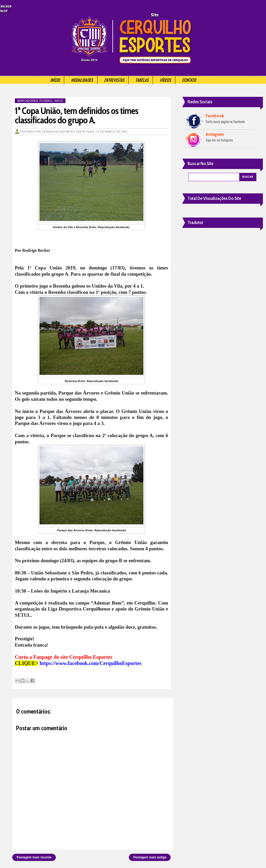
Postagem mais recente (34, 857)
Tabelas (142, 80)
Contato (189, 80)
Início (55, 80)
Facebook (215, 116)
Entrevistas (114, 80)
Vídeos (165, 80)
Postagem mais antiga (150, 857)
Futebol (46, 101)
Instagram (215, 134)
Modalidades (82, 80)
